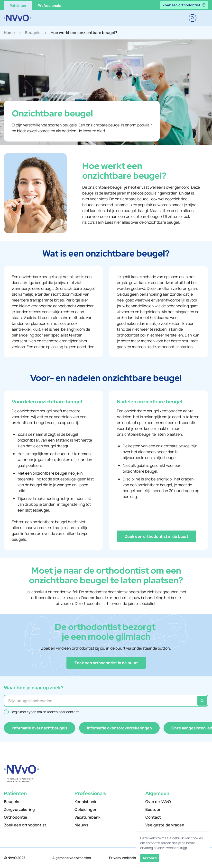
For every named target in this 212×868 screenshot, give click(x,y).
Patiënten (18, 5)
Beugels (33, 33)
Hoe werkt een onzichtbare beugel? (84, 33)
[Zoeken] (202, 701)
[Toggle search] (193, 18)
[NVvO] (18, 18)
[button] (157, 536)
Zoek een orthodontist (184, 5)
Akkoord (150, 858)
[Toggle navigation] (205, 18)
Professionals (49, 5)
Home (9, 33)
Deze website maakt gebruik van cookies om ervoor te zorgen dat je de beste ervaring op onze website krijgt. (171, 843)
